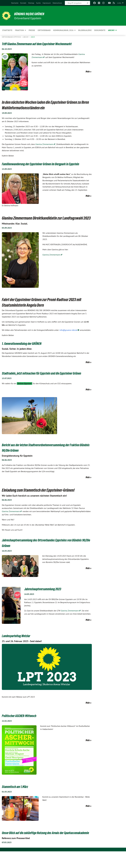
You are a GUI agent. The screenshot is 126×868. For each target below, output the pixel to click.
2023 (33, 37)
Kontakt (23, 3)
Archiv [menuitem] (111, 30)
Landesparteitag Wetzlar (20, 647)
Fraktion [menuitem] (19, 30)
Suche (38, 3)
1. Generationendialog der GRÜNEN (26, 349)
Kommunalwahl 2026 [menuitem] (63, 30)
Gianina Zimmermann (44, 144)
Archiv (26, 37)
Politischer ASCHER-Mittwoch (23, 727)
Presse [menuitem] (32, 30)
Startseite (15, 3)
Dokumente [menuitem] (100, 30)
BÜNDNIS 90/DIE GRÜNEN (32, 14)
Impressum (47, 3)
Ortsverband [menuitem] (44, 30)
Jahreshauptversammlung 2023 (47, 600)
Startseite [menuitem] (7, 30)
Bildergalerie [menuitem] (85, 30)
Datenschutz (57, 3)
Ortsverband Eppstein (12, 37)
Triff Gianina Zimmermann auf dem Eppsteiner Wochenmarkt (45, 44)
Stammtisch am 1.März (18, 797)
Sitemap (31, 3)
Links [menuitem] (119, 3)
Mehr (88, 72)
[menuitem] (15, 3)
